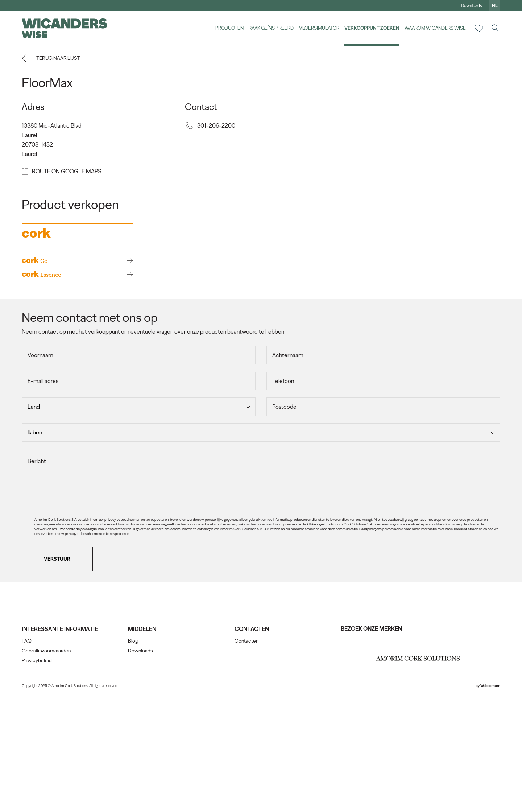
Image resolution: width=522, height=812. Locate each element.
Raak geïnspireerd (271, 28)
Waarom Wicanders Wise (435, 28)
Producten (229, 28)
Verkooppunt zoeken (372, 28)
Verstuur (57, 675)
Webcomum (490, 802)
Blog (133, 758)
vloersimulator (319, 28)
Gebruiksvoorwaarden (46, 768)
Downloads (472, 5)
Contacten (246, 758)
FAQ (27, 758)
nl (495, 5)
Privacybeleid (37, 777)
